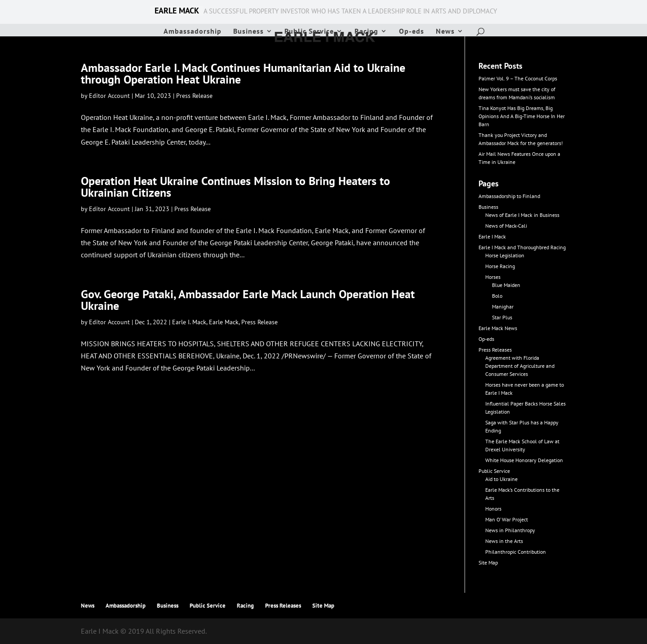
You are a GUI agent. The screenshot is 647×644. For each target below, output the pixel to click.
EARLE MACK (177, 11)
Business (248, 32)
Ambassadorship (193, 32)
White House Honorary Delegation (524, 460)
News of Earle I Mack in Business (522, 215)
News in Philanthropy (510, 530)
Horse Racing (500, 266)
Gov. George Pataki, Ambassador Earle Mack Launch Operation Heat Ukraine (248, 300)
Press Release (194, 96)
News (445, 32)
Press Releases (495, 350)
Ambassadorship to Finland (509, 196)
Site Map (488, 562)
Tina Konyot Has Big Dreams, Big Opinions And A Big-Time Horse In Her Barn (522, 116)
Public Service (309, 32)
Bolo (497, 296)
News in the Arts (504, 541)
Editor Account (109, 96)
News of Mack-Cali (506, 226)
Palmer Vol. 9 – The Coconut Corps (518, 78)
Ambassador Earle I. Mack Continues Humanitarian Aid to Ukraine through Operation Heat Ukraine (243, 73)
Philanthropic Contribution (516, 552)
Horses (493, 277)
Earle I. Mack (189, 322)
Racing (366, 32)
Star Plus (502, 317)
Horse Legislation (505, 255)
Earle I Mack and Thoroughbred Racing (522, 247)
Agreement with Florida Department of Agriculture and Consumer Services (520, 366)
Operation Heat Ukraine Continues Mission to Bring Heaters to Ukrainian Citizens (235, 187)
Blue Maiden (506, 285)
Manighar (503, 307)
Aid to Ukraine (501, 479)
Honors (493, 509)
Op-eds (412, 32)
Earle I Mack (492, 236)
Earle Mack (224, 322)
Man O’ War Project (507, 519)
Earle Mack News (498, 328)
